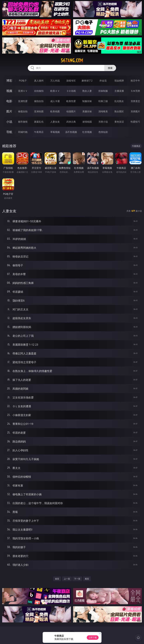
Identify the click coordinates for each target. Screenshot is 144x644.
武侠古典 (71, 122)
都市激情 (23, 122)
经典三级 (103, 101)
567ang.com (72, 60)
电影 (9, 101)
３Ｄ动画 (71, 91)
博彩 (9, 81)
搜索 (110, 68)
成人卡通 (55, 101)
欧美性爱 (71, 101)
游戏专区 (71, 81)
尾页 (87, 579)
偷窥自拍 (23, 111)
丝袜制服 (103, 91)
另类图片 (135, 111)
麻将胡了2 (87, 81)
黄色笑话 (119, 122)
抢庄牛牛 (135, 81)
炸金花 (103, 81)
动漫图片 (71, 111)
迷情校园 (87, 122)
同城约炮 (23, 132)
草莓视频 (55, 132)
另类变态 (135, 101)
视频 (9, 91)
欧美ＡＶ (55, 91)
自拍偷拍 (39, 91)
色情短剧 (103, 132)
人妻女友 (55, 122)
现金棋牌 (119, 81)
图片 (9, 111)
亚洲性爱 (23, 101)
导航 (9, 132)
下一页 (77, 579)
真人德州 (39, 81)
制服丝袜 (87, 101)
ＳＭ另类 (135, 91)
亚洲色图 (39, 111)
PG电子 (23, 81)
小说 (9, 122)
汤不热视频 (71, 132)
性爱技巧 (135, 122)
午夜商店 (39, 132)
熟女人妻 (87, 91)
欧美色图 (55, 111)
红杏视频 (87, 132)
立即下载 (93, 637)
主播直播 (119, 91)
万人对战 (55, 81)
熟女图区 (119, 111)
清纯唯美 (103, 111)
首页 (57, 579)
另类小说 (103, 122)
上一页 (67, 579)
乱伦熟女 (119, 101)
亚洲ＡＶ (23, 91)
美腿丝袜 (87, 111)
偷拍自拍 (39, 101)
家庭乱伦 (39, 122)
